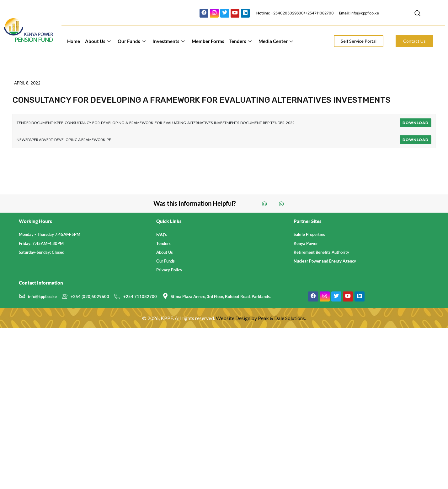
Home (74, 41)
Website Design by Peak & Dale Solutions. (261, 318)
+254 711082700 (140, 296)
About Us (98, 41)
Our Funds (132, 41)
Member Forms (208, 41)
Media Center (276, 41)
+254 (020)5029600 (90, 296)
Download (416, 123)
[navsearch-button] (418, 14)
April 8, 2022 (27, 83)
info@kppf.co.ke (42, 296)
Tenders (240, 41)
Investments (169, 41)
